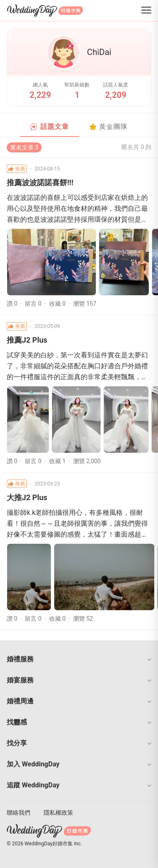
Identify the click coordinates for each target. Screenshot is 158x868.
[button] (79, 659)
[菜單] (146, 11)
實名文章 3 (24, 147)
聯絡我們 (18, 813)
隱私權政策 (58, 813)
